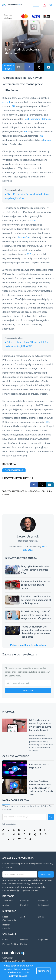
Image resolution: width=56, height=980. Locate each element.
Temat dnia (7, 901)
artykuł (6, 102)
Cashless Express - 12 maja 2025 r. (40, 766)
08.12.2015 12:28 (19, 45)
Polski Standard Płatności (37, 119)
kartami (47, 140)
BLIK (27, 491)
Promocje (8, 712)
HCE (47, 422)
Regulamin (43, 940)
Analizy (6, 905)
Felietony (25, 901)
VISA (9, 491)
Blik (14, 106)
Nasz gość (43, 901)
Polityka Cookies (10, 944)
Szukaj (41, 917)
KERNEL (6, 495)
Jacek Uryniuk (19, 43)
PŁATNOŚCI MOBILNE (9, 67)
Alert (23, 917)
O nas (5, 940)
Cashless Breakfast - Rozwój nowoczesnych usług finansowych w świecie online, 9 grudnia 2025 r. (41, 788)
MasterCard (24, 237)
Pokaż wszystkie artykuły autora (28, 645)
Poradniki (25, 905)
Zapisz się (46, 874)
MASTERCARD (18, 491)
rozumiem (43, 971)
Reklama (24, 940)
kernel (33, 220)
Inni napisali (44, 905)
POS (41, 136)
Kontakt (24, 944)
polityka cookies (18, 976)
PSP (29, 254)
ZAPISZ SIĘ (28, 690)
